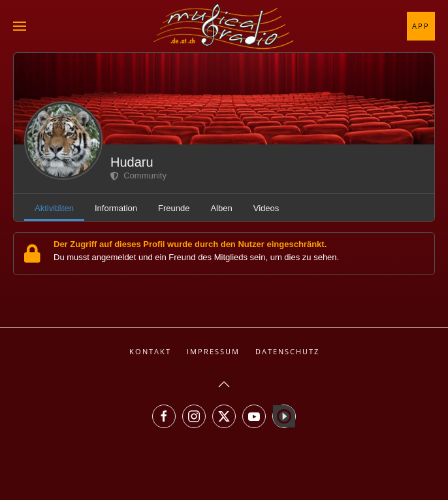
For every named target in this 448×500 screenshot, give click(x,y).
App (421, 26)
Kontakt (150, 351)
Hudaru (132, 162)
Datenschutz (287, 351)
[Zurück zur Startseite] (224, 26)
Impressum (213, 351)
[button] (20, 26)
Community (138, 175)
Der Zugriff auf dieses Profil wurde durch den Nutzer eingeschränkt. (190, 244)
